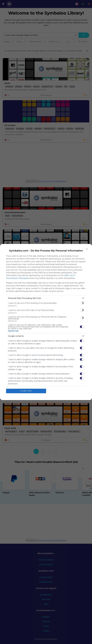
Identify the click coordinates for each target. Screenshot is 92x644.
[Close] (87, 249)
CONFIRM (26, 391)
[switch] (82, 303)
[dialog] (46, 322)
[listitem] (46, 298)
